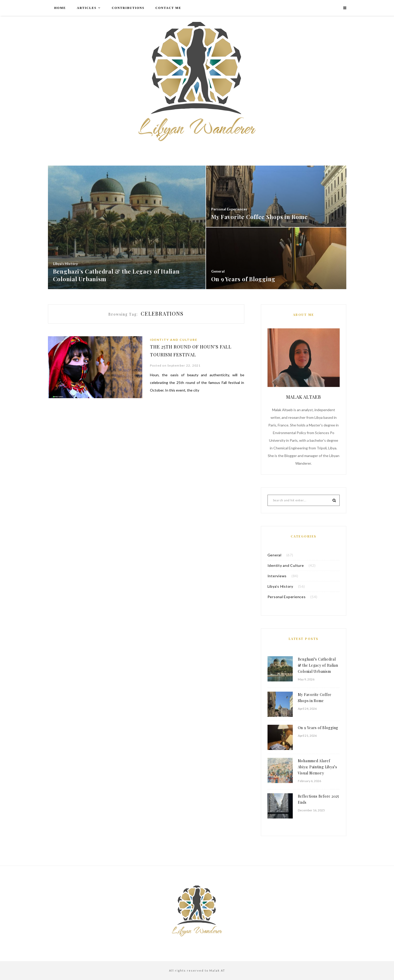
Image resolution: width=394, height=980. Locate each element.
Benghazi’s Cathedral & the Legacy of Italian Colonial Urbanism (318, 665)
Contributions (128, 8)
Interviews (277, 576)
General (275, 555)
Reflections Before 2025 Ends (319, 799)
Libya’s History (280, 586)
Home (60, 8)
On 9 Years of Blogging (318, 728)
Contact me (168, 8)
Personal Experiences (287, 597)
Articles (87, 8)
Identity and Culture (174, 340)
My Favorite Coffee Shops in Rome (315, 698)
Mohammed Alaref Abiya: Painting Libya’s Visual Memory (317, 767)
